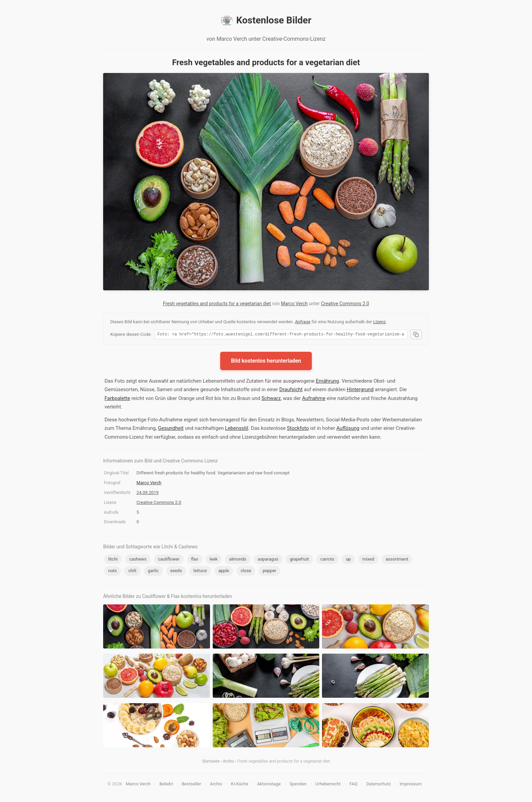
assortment (397, 560)
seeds (176, 572)
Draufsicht (291, 390)
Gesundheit (171, 429)
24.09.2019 (147, 494)
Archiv (229, 762)
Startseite (211, 762)
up (348, 560)
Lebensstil (236, 429)
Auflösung (348, 429)
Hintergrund (360, 390)
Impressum (411, 785)
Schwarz (271, 399)
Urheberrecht (328, 785)
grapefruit (299, 560)
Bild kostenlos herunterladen (266, 362)
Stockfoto (298, 429)
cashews (138, 560)
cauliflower (169, 560)
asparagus (268, 560)
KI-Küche (240, 785)
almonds (237, 560)
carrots (327, 560)
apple (224, 572)
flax (195, 560)
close (246, 572)
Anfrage (303, 322)
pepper (269, 572)
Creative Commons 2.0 (345, 304)
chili (132, 572)
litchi (113, 560)
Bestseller (192, 785)
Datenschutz (378, 785)
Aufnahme (314, 399)
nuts (112, 572)
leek (214, 560)
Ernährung (327, 382)
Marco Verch (294, 304)
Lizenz (379, 322)
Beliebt (166, 785)
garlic (153, 572)
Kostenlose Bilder (266, 20)
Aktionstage (269, 785)
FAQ (353, 785)
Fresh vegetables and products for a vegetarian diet (217, 304)
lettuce (200, 572)
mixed (368, 560)
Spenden (298, 785)
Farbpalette (117, 399)
